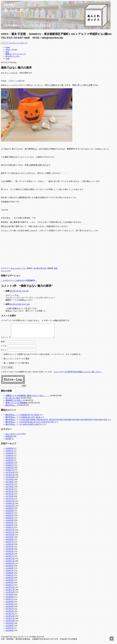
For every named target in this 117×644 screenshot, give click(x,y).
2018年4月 (10, 465)
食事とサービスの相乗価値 (16, 405)
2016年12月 (10, 504)
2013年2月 (10, 614)
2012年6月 (10, 633)
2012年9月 (10, 626)
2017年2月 (10, 499)
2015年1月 (10, 559)
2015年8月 (10, 542)
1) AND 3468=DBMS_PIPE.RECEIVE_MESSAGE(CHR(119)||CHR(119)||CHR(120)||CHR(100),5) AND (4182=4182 (63, 422)
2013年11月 (10, 592)
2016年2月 (10, 528)
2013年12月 (10, 590)
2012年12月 (10, 619)
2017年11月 (10, 477)
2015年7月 (10, 544)
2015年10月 (10, 537)
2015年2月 (10, 556)
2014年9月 (10, 568)
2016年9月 (10, 511)
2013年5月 (10, 607)
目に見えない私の (13, 401)
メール (4, 348)
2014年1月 (10, 588)
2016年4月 (10, 523)
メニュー (5, 43)
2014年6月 (10, 576)
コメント (6, 340)
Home (8, 47)
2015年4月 (10, 552)
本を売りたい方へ (13, 56)
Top (112, 639)
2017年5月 (10, 492)
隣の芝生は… (11, 408)
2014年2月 (10, 585)
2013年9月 (10, 597)
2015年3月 (10, 554)
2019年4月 (10, 461)
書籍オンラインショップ (16, 54)
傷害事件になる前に (14, 403)
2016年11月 (10, 506)
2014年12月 (10, 561)
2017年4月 (10, 494)
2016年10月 (10, 509)
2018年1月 (10, 473)
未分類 (8, 441)
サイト (4, 353)
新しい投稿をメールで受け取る (16, 366)
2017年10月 (10, 480)
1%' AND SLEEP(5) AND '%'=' (31, 427)
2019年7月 (10, 453)
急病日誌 (9, 439)
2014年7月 (10, 573)
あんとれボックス (18, 268)
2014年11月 (10, 564)
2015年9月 (10, 540)
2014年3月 (10, 583)
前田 (56, 268)
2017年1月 (10, 501)
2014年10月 (10, 566)
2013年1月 (10, 616)
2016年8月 (10, 513)
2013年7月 (10, 602)
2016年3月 (10, 525)
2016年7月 (10, 516)
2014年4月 (10, 580)
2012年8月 (10, 628)
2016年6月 (10, 518)
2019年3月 (10, 463)
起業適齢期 (31, 280)
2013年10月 (10, 595)
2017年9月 (10, 482)
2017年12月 (10, 475)
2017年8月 (10, 485)
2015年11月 (10, 535)
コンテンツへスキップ (18, 43)
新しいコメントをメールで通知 (16, 361)
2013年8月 (10, 600)
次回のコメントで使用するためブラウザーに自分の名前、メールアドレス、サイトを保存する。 (43, 357)
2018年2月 (10, 470)
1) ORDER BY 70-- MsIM (29, 417)
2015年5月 (10, 549)
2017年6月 (10, 489)
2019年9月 (10, 451)
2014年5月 (10, 578)
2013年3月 (10, 612)
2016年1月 (10, 530)
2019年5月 (10, 458)
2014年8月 (10, 571)
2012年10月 (10, 624)
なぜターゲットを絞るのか (13, 280)
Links (8, 59)
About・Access (11, 49)
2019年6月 (10, 456)
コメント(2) (6, 271)
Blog (7, 52)
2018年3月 (10, 468)
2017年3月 (10, 497)
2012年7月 (10, 631)
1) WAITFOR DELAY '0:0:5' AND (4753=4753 (37, 425)
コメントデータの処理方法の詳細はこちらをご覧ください (77, 374)
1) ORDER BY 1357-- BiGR (30, 420)
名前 (3, 344)
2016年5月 (10, 521)
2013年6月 (10, 604)
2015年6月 (10, 547)
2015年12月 (10, 533)
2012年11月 (10, 621)
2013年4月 (10, 609)
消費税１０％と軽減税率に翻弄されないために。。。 (27, 398)
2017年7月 (10, 487)
